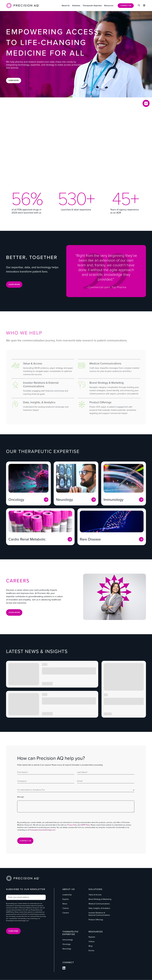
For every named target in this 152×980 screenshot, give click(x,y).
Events (91, 950)
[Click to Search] (139, 6)
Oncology (66, 944)
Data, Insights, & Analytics (99, 908)
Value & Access (95, 895)
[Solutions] (76, 6)
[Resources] (109, 6)
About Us (69, 889)
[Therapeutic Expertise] (92, 6)
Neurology (67, 949)
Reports (92, 937)
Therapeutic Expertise (71, 933)
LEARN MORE (14, 284)
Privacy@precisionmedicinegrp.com (42, 830)
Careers (66, 913)
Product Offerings (96, 920)
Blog (90, 946)
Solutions (95, 889)
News (65, 904)
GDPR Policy (85, 825)
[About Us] (66, 6)
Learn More (14, 80)
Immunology (68, 940)
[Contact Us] (126, 6)
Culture (66, 908)
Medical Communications (99, 904)
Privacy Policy (72, 825)
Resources (96, 932)
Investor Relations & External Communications (99, 914)
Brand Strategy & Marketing (100, 899)
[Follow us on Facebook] (64, 969)
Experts (66, 899)
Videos (91, 941)
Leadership (67, 895)
